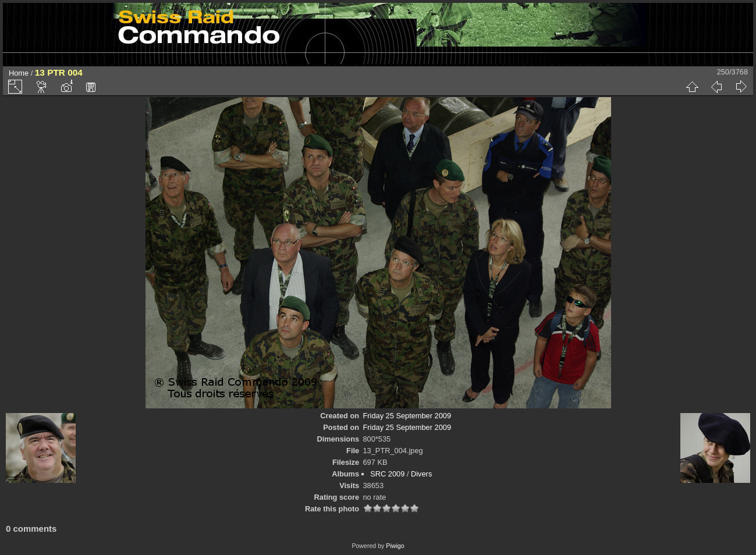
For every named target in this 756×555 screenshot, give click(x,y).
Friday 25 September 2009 (407, 416)
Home (19, 73)
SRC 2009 (387, 474)
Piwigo (395, 546)
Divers (421, 474)
